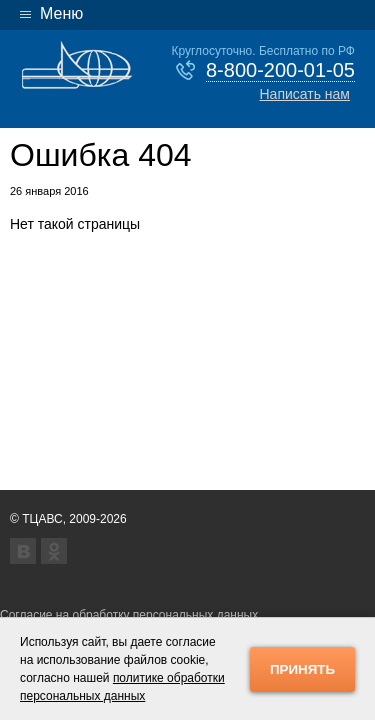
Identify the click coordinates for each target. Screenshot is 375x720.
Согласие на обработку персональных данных (129, 615)
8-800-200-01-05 (280, 70)
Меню (61, 13)
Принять (302, 669)
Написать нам (304, 94)
